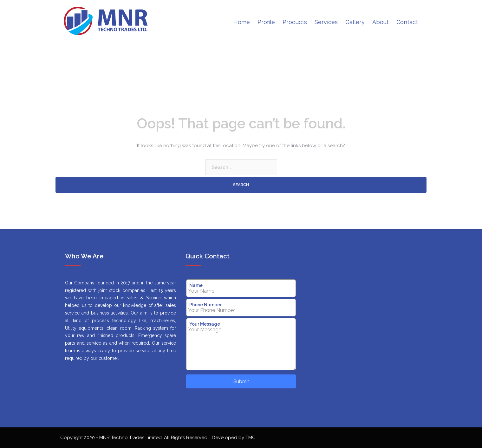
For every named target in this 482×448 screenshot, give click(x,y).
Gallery (355, 22)
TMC (251, 438)
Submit (241, 381)
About (381, 22)
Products (295, 22)
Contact (407, 22)
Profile (266, 22)
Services (326, 22)
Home (242, 22)
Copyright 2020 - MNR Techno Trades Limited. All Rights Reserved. (135, 438)
